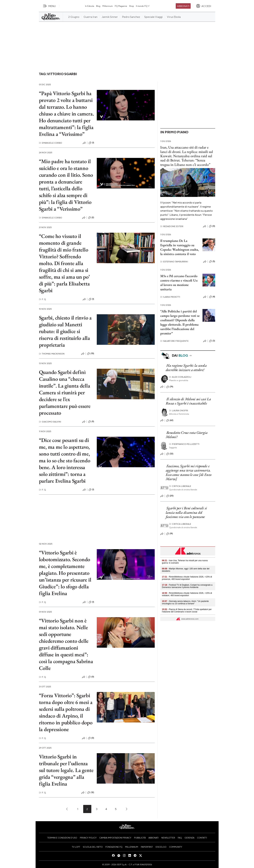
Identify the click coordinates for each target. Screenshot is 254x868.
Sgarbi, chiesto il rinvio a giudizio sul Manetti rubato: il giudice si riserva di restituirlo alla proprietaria (65, 331)
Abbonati (183, 6)
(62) (170, 420)
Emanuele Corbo (50, 143)
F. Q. (43, 299)
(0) (91, 677)
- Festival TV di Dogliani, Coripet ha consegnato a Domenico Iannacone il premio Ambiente (187, 586)
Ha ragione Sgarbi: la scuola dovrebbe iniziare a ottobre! (186, 368)
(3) (212, 341)
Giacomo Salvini (50, 422)
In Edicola (90, 6)
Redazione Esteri (172, 226)
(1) (91, 143)
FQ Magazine (121, 6)
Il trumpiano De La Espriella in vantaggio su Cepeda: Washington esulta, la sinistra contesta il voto (180, 247)
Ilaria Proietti (170, 297)
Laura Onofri (179, 411)
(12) (91, 793)
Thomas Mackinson (52, 354)
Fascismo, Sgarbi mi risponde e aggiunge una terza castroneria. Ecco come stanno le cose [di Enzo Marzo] (189, 472)
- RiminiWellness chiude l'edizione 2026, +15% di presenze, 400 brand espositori (187, 578)
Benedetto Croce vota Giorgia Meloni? (187, 435)
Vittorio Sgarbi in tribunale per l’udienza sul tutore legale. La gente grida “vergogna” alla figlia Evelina (66, 770)
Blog (98, 6)
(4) (212, 297)
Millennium (108, 6)
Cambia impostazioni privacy (115, 838)
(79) (170, 387)
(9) (91, 422)
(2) (91, 218)
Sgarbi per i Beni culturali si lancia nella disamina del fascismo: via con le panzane (186, 512)
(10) (91, 354)
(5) (212, 262)
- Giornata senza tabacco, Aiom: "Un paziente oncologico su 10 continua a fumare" (185, 602)
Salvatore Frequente (174, 341)
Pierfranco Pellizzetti (184, 444)
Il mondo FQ (143, 6)
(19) (170, 534)
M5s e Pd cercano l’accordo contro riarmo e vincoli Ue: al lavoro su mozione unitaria (179, 283)
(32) (170, 454)
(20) (170, 496)
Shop (131, 6)
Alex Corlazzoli (180, 377)
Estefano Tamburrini (174, 262)
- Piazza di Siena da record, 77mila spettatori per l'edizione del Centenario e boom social (187, 611)
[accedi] (204, 6)
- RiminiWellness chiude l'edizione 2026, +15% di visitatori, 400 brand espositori (187, 594)
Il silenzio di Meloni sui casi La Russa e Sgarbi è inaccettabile (188, 401)
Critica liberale (180, 486)
